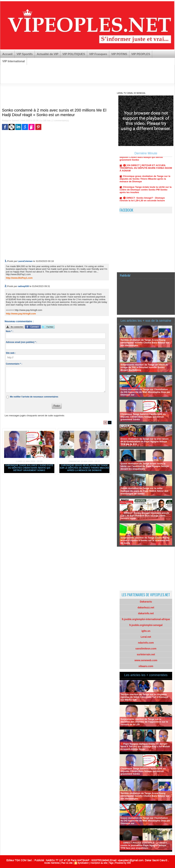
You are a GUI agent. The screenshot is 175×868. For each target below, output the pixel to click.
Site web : (11, 353)
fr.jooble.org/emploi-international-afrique (146, 619)
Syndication (83, 863)
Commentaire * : (14, 364)
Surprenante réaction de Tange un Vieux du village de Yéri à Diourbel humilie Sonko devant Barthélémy (144, 367)
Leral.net (146, 637)
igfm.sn (146, 631)
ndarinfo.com (146, 643)
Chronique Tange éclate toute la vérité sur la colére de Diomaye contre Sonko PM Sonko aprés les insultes (146, 192)
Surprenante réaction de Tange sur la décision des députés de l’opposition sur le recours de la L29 (144, 722)
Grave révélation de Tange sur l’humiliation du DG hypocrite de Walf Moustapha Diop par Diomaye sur (145, 392)
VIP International (14, 61)
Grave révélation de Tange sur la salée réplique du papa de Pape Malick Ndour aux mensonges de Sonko (144, 491)
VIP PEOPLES (141, 54)
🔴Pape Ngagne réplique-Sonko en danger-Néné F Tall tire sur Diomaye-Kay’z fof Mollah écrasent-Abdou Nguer (145, 746)
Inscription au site (99, 863)
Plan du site (67, 863)
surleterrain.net (146, 654)
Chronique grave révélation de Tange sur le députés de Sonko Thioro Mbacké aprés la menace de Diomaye (84, 468)
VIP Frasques (98, 54)
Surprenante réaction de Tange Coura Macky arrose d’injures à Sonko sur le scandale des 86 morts (145, 540)
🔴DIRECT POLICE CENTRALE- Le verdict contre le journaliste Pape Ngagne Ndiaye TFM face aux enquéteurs (144, 845)
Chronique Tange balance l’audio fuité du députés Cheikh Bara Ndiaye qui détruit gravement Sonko (29, 468)
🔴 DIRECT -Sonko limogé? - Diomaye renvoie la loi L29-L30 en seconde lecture (142, 201)
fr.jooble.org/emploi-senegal (146, 625)
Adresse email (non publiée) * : (21, 342)
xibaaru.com (146, 666)
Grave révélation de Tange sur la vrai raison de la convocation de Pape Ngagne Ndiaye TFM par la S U (144, 441)
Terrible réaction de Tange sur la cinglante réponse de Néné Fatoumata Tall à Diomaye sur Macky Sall (144, 697)
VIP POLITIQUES (74, 54)
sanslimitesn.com (146, 649)
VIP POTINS (119, 54)
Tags (111, 863)
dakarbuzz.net (146, 607)
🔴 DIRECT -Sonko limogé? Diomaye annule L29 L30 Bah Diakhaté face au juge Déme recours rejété (145, 516)
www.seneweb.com (146, 660)
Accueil (7, 54)
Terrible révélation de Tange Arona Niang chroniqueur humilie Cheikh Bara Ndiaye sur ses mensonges (145, 343)
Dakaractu (146, 602)
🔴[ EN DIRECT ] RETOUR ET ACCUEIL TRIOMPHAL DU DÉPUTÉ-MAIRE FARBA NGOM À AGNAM (146, 170)
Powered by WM (123, 863)
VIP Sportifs (25, 54)
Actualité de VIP (47, 54)
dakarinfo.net (146, 613)
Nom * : (9, 331)
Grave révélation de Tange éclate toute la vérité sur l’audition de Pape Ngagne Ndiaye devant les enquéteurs (145, 466)
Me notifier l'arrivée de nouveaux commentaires (34, 397)
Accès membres (52, 863)
